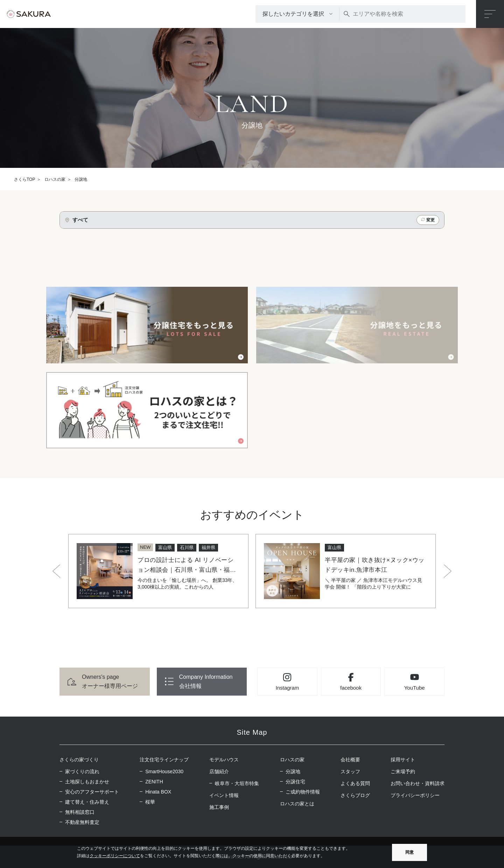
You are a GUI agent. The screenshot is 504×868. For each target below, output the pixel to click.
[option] (158, 571)
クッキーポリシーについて (115, 856)
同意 (409, 852)
